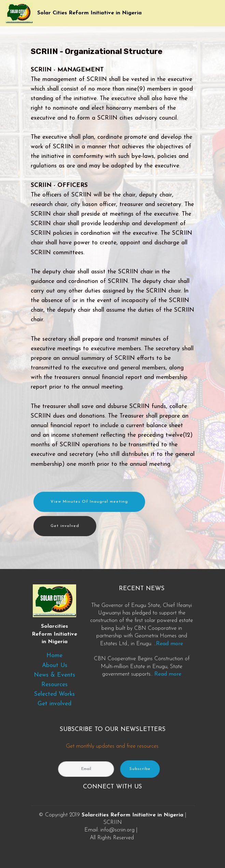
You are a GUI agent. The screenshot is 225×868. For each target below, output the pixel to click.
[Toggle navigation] (214, 11)
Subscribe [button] (140, 769)
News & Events (54, 675)
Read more (170, 644)
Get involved (65, 526)
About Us (55, 666)
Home (54, 656)
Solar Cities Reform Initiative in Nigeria (89, 13)
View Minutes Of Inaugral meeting (89, 502)
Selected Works (54, 694)
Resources (54, 685)
